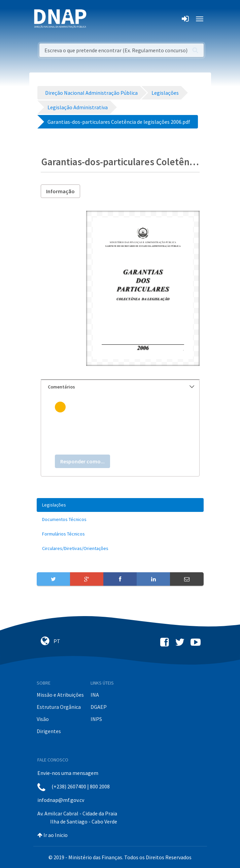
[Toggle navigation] (96, 19)
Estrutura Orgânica (59, 707)
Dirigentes (49, 731)
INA (95, 695)
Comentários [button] (121, 387)
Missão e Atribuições (60, 695)
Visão (43, 719)
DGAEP (99, 707)
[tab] (120, 387)
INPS (96, 719)
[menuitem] (120, 505)
